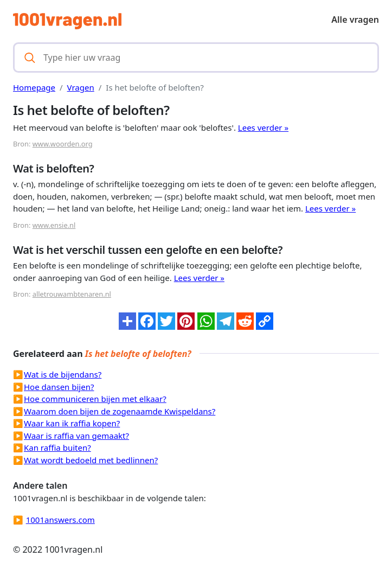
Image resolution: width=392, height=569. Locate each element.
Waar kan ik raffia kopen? (72, 423)
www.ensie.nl (54, 225)
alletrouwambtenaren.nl (72, 294)
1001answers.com (60, 520)
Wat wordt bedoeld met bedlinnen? (91, 460)
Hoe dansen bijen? (59, 387)
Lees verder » (263, 127)
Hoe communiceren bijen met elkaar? (95, 399)
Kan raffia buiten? (57, 447)
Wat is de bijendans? (63, 374)
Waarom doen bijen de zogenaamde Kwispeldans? (120, 411)
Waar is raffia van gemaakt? (76, 436)
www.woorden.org (63, 144)
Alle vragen (355, 20)
